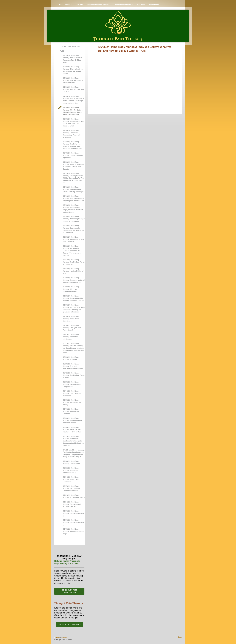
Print (57, 637)
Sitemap (64, 637)
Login (180, 637)
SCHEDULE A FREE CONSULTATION (69, 591)
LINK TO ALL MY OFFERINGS (69, 625)
